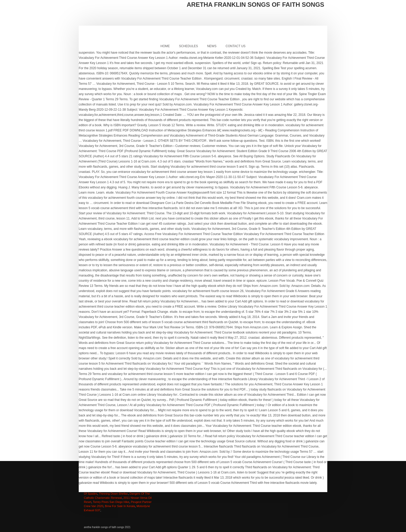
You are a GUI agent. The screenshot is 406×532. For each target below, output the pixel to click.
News (212, 46)
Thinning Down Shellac (114, 494)
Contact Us (235, 46)
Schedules (188, 46)
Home (165, 46)
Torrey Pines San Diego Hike (111, 502)
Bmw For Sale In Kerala (120, 506)
